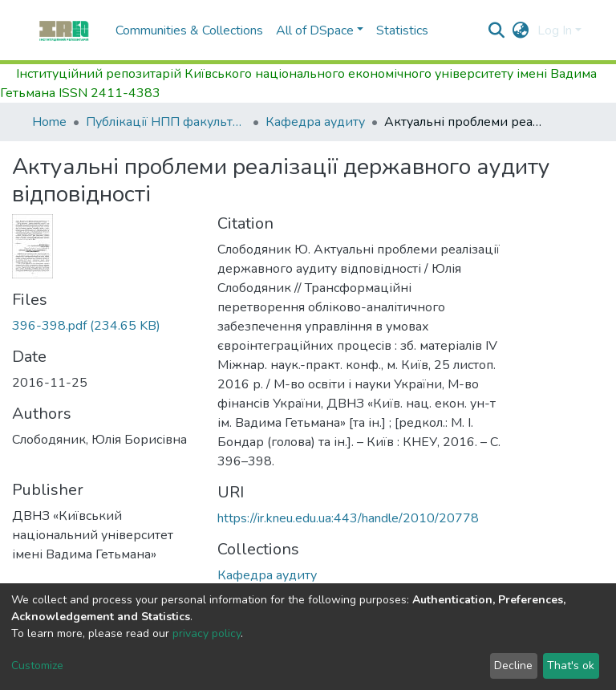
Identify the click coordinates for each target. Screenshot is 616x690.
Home (49, 122)
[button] (521, 30)
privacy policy (207, 633)
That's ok (571, 666)
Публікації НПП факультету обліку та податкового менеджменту (166, 122)
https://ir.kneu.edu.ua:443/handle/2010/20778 (348, 518)
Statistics (402, 30)
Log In (555, 30)
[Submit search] (497, 30)
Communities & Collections (189, 30)
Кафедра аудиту (315, 122)
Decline (513, 666)
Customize (37, 666)
